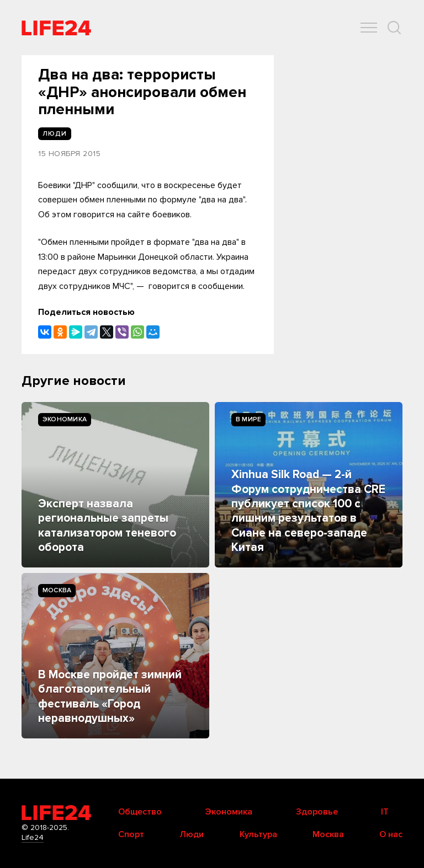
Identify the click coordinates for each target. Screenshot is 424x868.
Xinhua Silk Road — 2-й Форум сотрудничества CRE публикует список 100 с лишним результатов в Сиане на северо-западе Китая (308, 511)
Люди (192, 834)
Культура (258, 834)
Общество (140, 812)
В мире (248, 419)
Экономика (65, 419)
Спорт (131, 834)
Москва (57, 590)
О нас (391, 834)
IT (385, 812)
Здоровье (317, 812)
